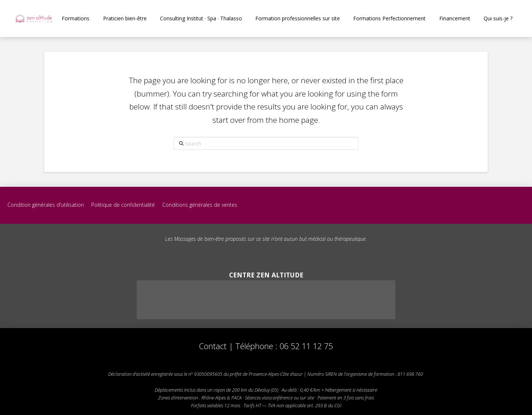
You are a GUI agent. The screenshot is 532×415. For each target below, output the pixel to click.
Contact (213, 346)
